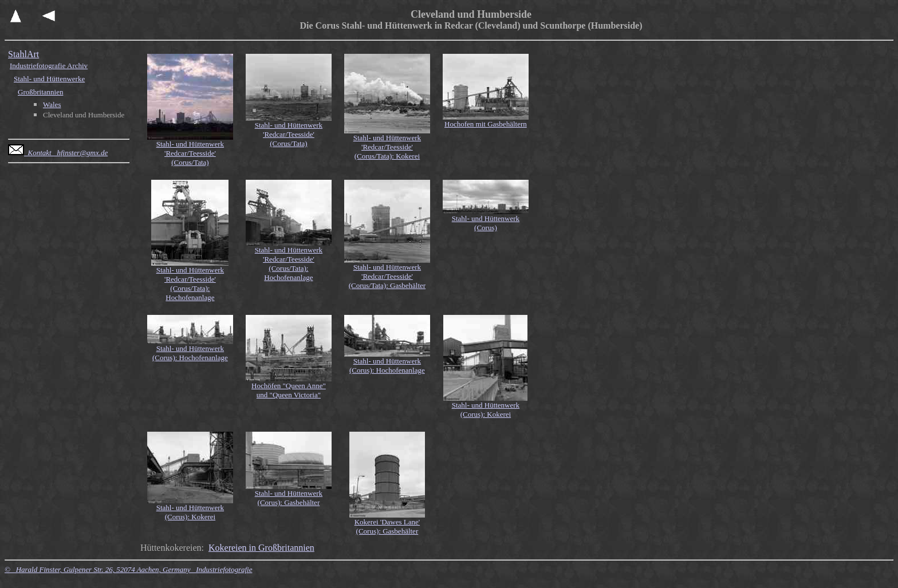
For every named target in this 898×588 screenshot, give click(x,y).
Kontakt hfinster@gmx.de (58, 153)
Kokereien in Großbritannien (261, 548)
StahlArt (23, 54)
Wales (52, 104)
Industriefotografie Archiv (49, 66)
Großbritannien (40, 92)
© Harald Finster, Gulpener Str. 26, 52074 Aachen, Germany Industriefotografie (128, 569)
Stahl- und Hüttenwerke (49, 79)
